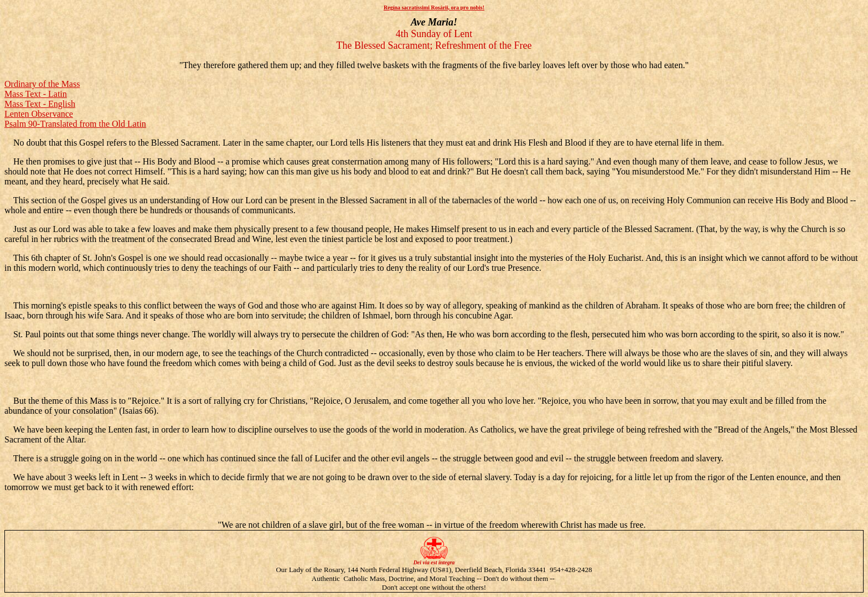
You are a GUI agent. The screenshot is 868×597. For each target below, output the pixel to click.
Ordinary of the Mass (42, 84)
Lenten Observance (39, 114)
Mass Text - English (40, 104)
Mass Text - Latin (36, 94)
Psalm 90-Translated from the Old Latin (75, 124)
